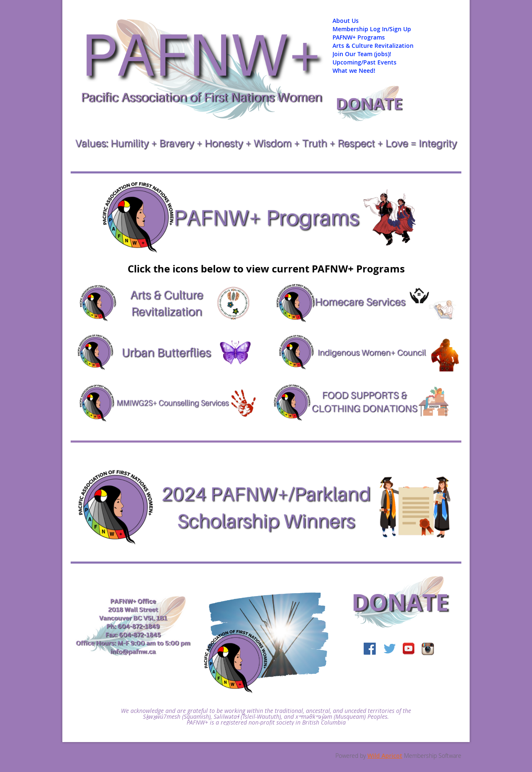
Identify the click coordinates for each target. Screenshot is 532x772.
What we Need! (354, 71)
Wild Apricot (385, 756)
